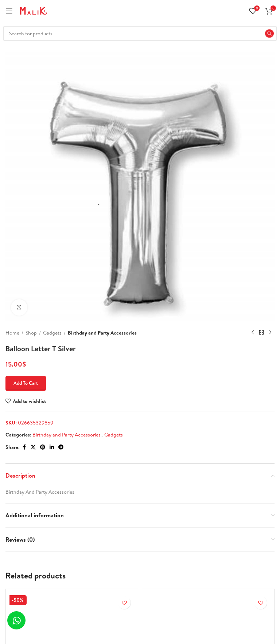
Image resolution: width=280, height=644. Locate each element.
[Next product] (270, 333)
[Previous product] (253, 333)
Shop (31, 333)
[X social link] (33, 447)
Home (12, 333)
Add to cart (26, 383)
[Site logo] (33, 10)
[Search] (140, 33)
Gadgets (52, 333)
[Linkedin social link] (52, 447)
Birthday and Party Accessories (102, 333)
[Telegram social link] (61, 447)
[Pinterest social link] (43, 447)
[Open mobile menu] (9, 11)
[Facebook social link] (24, 447)
